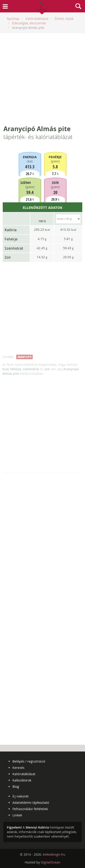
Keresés (18, 768)
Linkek (17, 815)
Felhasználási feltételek (30, 809)
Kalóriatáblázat (24, 774)
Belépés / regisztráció (29, 761)
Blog (16, 787)
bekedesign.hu (54, 854)
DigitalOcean (51, 862)
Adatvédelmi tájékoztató (31, 803)
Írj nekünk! (21, 796)
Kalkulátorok (22, 780)
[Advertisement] (42, 79)
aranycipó (24, 357)
